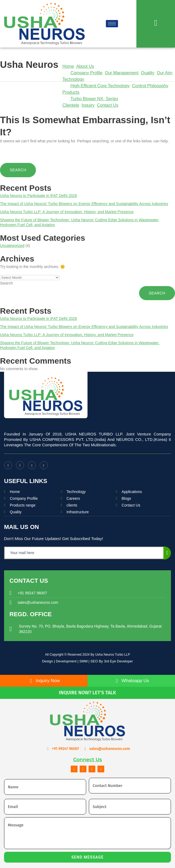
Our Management (122, 73)
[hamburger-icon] (112, 24)
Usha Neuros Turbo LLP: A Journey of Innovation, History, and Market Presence (67, 212)
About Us (85, 66)
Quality (148, 73)
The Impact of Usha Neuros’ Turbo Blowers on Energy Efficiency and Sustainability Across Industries (84, 204)
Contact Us (108, 105)
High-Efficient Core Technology (100, 86)
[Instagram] (32, 465)
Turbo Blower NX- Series (94, 99)
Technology (73, 79)
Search (6, 283)
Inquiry (88, 105)
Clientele (71, 105)
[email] (84, 553)
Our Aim (165, 73)
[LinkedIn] (44, 465)
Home (68, 66)
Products (71, 92)
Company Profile (86, 73)
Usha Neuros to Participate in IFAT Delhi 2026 (38, 196)
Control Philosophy (150, 86)
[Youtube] (20, 465)
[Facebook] (8, 465)
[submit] (167, 553)
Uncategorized (12, 246)
